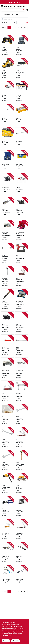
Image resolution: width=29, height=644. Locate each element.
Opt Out (15, 641)
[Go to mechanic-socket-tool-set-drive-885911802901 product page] (21, 116)
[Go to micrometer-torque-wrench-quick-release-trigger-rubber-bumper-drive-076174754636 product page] (8, 254)
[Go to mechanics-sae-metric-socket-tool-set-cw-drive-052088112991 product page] (8, 116)
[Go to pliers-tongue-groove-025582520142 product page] (8, 577)
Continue (6, 641)
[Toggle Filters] (27, 23)
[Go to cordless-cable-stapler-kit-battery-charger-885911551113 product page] (8, 47)
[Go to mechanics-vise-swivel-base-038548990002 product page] (21, 162)
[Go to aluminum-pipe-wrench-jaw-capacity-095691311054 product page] (8, 208)
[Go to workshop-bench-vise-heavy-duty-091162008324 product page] (21, 208)
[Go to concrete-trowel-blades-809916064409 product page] (8, 369)
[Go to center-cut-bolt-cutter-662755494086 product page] (21, 554)
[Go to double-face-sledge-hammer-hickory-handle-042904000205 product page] (21, 461)
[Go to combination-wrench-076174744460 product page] (8, 438)
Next (25, 27)
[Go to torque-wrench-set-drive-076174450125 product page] (21, 70)
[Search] (24, 10)
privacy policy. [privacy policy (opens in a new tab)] (9, 632)
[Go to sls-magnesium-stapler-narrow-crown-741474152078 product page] (21, 254)
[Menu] (2, 6)
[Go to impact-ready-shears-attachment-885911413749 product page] (8, 485)
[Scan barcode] (27, 10)
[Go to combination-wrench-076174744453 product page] (21, 415)
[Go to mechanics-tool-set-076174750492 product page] (21, 47)
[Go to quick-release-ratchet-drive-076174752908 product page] (21, 346)
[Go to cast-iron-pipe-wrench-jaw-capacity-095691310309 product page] (8, 346)
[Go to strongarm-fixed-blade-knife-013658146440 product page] (8, 300)
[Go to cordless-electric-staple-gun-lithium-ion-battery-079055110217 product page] (21, 508)
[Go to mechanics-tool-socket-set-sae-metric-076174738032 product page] (8, 139)
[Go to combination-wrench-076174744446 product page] (8, 461)
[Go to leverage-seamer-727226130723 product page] (8, 508)
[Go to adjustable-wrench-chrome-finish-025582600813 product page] (8, 277)
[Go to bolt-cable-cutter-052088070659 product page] (21, 577)
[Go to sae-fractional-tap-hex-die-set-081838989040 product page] (21, 300)
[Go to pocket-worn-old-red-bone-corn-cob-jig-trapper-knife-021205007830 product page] (21, 438)
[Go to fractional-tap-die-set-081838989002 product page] (21, 231)
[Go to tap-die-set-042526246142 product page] (8, 162)
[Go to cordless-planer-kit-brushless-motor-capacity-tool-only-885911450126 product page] (8, 70)
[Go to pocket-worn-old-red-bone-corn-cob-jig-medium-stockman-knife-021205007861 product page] (8, 392)
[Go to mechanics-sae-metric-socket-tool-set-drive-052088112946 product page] (21, 369)
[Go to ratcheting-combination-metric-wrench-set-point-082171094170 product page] (21, 392)
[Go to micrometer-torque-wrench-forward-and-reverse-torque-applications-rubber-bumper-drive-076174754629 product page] (21, 139)
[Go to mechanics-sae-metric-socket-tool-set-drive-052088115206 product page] (8, 93)
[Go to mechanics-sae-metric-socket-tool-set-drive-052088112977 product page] (21, 185)
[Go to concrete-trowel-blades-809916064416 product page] (8, 231)
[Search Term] (13, 10)
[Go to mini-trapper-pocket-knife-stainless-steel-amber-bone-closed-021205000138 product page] (8, 531)
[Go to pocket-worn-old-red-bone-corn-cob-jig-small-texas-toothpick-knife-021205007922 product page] (21, 531)
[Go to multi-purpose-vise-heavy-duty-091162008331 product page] (8, 185)
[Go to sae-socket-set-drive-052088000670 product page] (21, 93)
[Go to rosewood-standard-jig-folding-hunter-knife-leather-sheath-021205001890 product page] (21, 277)
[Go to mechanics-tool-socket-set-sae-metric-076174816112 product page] (21, 485)
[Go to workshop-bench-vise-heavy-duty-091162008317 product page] (8, 323)
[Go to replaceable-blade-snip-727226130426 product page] (8, 554)
